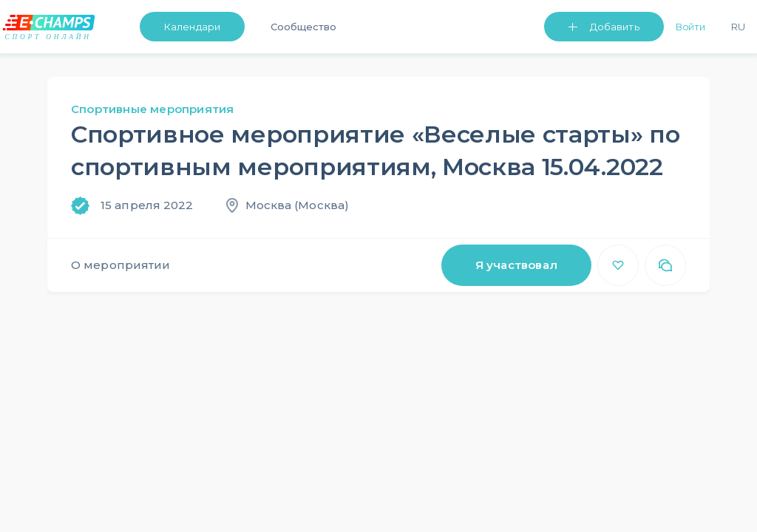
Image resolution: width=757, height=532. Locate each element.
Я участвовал (516, 265)
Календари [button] (192, 27)
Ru (738, 27)
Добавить (615, 27)
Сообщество (303, 27)
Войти (691, 27)
